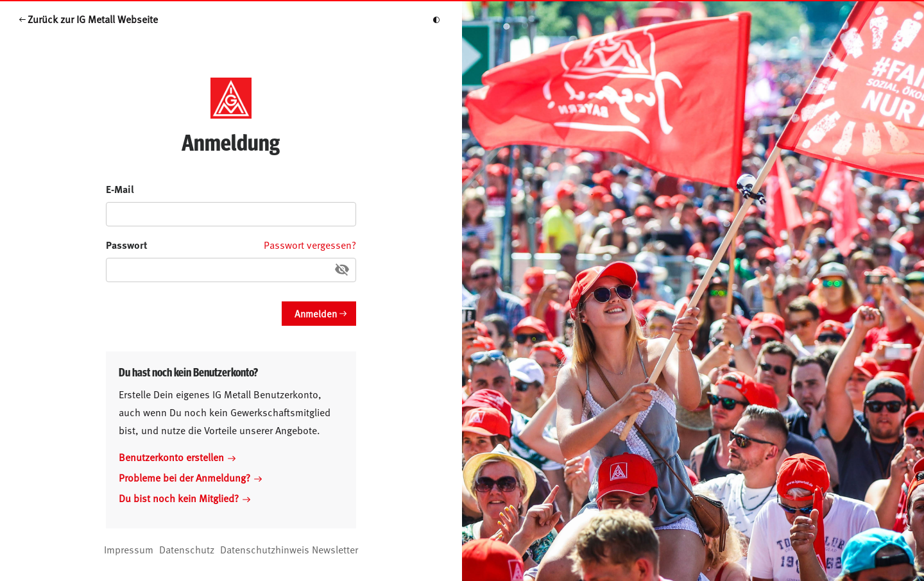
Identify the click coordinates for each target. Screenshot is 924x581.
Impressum (129, 549)
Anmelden (316, 313)
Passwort (127, 245)
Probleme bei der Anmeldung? (190, 477)
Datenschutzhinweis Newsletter (289, 549)
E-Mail (120, 189)
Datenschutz (187, 549)
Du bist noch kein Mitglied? (184, 498)
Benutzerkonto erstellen (177, 457)
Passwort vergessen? (310, 244)
